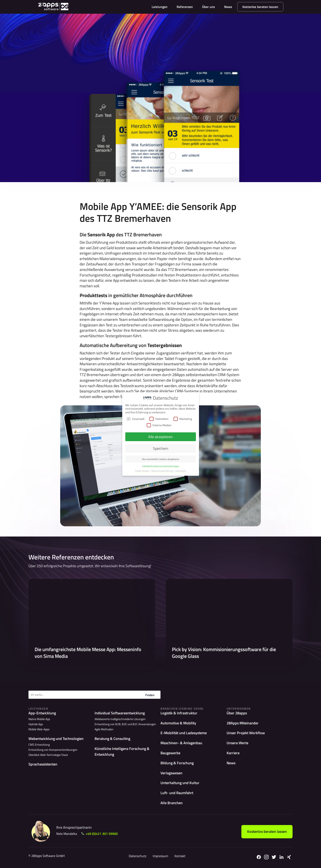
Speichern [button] (161, 448)
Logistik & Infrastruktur (179, 713)
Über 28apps (237, 713)
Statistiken (159, 419)
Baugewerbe (170, 753)
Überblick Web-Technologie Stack (48, 755)
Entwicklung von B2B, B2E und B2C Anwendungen (125, 724)
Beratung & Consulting (112, 739)
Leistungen (160, 7)
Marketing (183, 419)
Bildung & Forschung (177, 763)
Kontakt (180, 856)
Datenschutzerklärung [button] (162, 471)
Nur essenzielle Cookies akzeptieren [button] (161, 459)
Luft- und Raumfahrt (177, 793)
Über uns (209, 7)
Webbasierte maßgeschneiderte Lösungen (120, 719)
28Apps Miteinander (243, 723)
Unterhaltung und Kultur (180, 783)
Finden (150, 695)
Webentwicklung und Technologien (56, 739)
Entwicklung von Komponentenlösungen (53, 750)
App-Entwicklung (42, 713)
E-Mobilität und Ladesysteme (184, 733)
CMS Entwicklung (39, 745)
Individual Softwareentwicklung (120, 713)
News (228, 7)
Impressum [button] (181, 471)
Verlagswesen (171, 773)
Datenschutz (138, 856)
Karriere (233, 753)
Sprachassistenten (43, 764)
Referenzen (185, 7)
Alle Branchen (172, 803)
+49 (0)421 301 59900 (102, 834)
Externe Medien (159, 425)
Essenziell (135, 419)
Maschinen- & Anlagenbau (181, 743)
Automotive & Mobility (178, 723)
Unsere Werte (237, 743)
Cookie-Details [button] (142, 471)
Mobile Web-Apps (39, 729)
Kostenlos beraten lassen (260, 7)
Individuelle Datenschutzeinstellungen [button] (161, 466)
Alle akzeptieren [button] (160, 437)
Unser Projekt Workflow (246, 733)
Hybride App (36, 724)
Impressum (160, 856)
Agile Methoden (104, 729)
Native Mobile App (39, 719)
